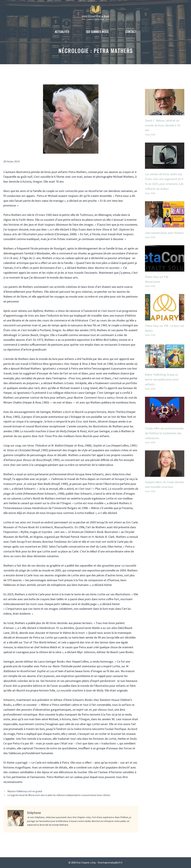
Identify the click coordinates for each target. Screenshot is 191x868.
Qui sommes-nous (97, 32)
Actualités (62, 32)
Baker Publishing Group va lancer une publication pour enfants (162, 379)
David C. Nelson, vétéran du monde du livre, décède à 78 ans (163, 125)
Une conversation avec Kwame (164, 233)
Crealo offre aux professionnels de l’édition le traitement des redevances (164, 433)
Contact (131, 32)
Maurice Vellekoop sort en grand (25, 791)
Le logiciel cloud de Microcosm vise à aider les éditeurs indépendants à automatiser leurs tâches (59, 795)
